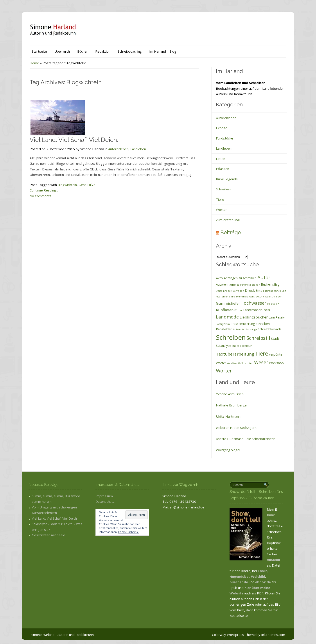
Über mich (62, 51)
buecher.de (239, 582)
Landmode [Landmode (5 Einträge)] (227, 317)
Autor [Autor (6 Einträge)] (264, 277)
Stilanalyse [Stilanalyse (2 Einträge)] (224, 346)
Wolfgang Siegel (228, 450)
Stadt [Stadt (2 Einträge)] (275, 339)
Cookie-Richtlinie (128, 532)
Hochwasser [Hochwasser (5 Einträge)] (253, 303)
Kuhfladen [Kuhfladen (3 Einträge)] (225, 310)
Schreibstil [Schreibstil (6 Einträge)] (258, 338)
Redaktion (103, 51)
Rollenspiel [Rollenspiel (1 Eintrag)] (239, 329)
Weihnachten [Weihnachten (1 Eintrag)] (245, 363)
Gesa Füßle (87, 185)
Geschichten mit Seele (48, 535)
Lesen (221, 159)
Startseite (39, 51)
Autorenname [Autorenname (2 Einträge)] (226, 284)
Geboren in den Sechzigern (236, 428)
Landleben (138, 149)
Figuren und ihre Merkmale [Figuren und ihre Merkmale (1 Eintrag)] (232, 297)
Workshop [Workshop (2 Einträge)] (276, 363)
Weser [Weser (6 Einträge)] (261, 362)
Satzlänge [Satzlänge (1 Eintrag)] (251, 329)
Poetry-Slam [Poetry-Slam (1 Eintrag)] (223, 324)
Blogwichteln (67, 185)
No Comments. (41, 196)
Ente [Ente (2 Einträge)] (259, 291)
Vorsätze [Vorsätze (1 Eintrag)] (232, 363)
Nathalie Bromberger (232, 405)
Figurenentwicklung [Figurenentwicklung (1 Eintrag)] (274, 291)
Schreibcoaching (130, 51)
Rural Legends (227, 179)
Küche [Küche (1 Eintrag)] (238, 310)
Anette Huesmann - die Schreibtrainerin (246, 439)
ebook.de (263, 582)
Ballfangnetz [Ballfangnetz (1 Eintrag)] (244, 285)
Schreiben (223, 189)
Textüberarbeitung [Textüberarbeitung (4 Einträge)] (235, 354)
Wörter (221, 209)
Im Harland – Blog (163, 51)
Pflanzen (223, 169)
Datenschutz (105, 501)
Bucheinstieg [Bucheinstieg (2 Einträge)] (270, 284)
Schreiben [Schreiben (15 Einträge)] (231, 337)
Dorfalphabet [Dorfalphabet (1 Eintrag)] (224, 291)
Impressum (104, 496)
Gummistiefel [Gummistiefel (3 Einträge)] (228, 303)
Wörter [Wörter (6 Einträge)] (224, 370)
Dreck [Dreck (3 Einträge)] (250, 290)
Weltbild (258, 576)
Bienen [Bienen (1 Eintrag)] (256, 285)
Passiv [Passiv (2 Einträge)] (280, 317)
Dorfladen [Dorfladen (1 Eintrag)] (238, 291)
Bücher (83, 51)
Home (34, 63)
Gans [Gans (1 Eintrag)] (252, 297)
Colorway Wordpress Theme (234, 635)
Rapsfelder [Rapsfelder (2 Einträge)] (224, 329)
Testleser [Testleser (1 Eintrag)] (247, 346)
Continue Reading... (44, 190)
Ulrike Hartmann (228, 416)
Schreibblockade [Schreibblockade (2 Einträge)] (270, 329)
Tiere (220, 199)
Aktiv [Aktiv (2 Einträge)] (219, 278)
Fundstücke (224, 138)
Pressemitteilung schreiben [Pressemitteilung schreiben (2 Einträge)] (250, 324)
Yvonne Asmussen (230, 394)
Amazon (273, 560)
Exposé (222, 128)
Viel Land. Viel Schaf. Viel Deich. (74, 140)
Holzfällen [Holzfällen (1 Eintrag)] (273, 304)
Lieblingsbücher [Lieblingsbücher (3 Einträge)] (254, 317)
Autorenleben (118, 149)
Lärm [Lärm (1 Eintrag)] (272, 318)
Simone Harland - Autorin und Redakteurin (62, 635)
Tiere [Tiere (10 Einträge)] (262, 353)
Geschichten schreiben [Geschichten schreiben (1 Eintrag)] (269, 297)
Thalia (263, 571)
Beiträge (231, 232)
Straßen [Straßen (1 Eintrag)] (236, 346)
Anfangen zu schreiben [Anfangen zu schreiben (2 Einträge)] (240, 278)
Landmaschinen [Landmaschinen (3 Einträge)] (256, 310)
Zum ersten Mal (228, 220)
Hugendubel (239, 576)
